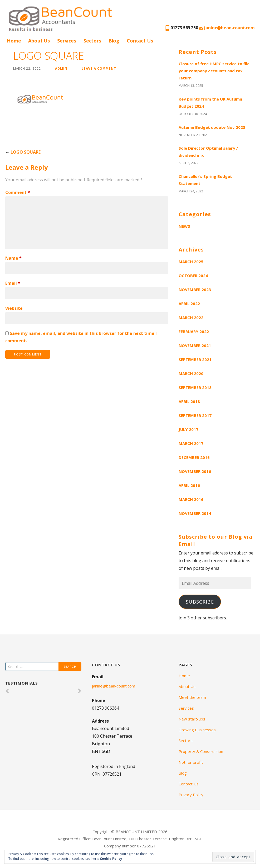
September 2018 (195, 387)
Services (67, 41)
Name (13, 258)
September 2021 (195, 359)
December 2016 (194, 457)
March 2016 (191, 499)
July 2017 (188, 429)
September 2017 (195, 415)
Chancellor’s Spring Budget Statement (205, 180)
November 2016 (195, 471)
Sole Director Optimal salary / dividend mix (208, 152)
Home (14, 41)
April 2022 (189, 303)
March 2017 (191, 443)
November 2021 (195, 345)
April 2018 (189, 401)
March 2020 (191, 373)
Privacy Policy (191, 795)
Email (13, 283)
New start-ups (192, 719)
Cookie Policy (111, 859)
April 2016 (189, 485)
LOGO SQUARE (26, 152)
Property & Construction (201, 751)
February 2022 (194, 331)
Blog (114, 41)
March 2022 (191, 317)
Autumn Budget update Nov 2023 (212, 127)
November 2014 (195, 513)
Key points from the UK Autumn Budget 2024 (210, 103)
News (184, 226)
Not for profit (191, 762)
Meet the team (192, 697)
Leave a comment (99, 68)
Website (14, 308)
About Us (39, 41)
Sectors (92, 41)
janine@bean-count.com (227, 28)
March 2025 (191, 262)
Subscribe (200, 602)
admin (61, 68)
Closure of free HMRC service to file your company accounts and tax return (214, 71)
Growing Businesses (197, 730)
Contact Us (140, 41)
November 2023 (195, 290)
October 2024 (193, 276)
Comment (18, 192)
